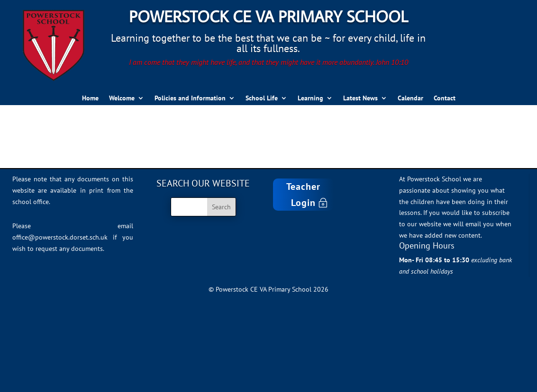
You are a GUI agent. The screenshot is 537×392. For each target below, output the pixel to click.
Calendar (410, 98)
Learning (310, 98)
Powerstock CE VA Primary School (268, 16)
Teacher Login (303, 195)
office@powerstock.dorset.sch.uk (60, 237)
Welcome (122, 98)
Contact (445, 98)
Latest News (360, 98)
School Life (262, 98)
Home (90, 98)
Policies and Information (190, 98)
